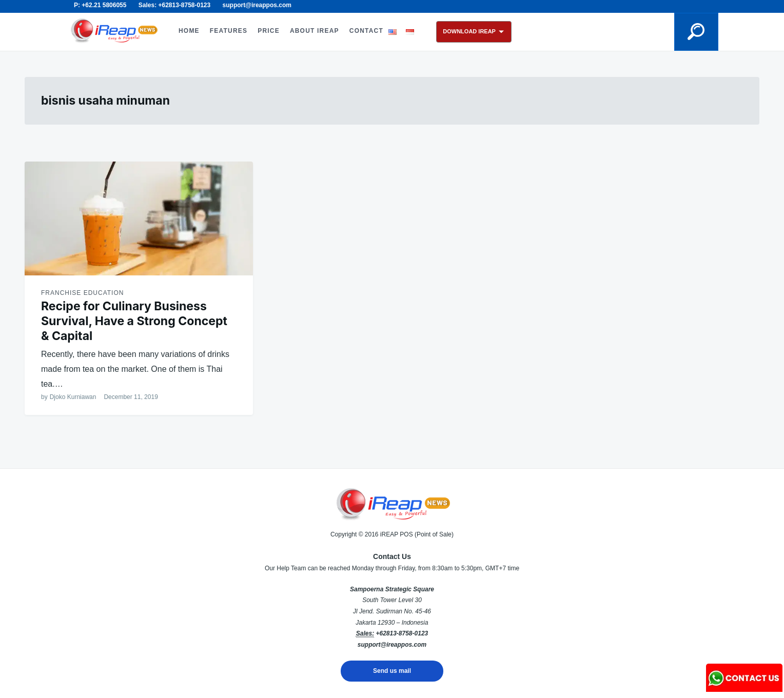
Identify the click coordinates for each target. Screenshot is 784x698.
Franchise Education (82, 293)
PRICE (269, 31)
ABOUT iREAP (315, 31)
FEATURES (229, 31)
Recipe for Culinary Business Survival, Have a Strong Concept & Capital (134, 321)
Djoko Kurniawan (73, 397)
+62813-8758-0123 (402, 633)
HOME (189, 31)
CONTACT (366, 31)
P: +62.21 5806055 (100, 5)
